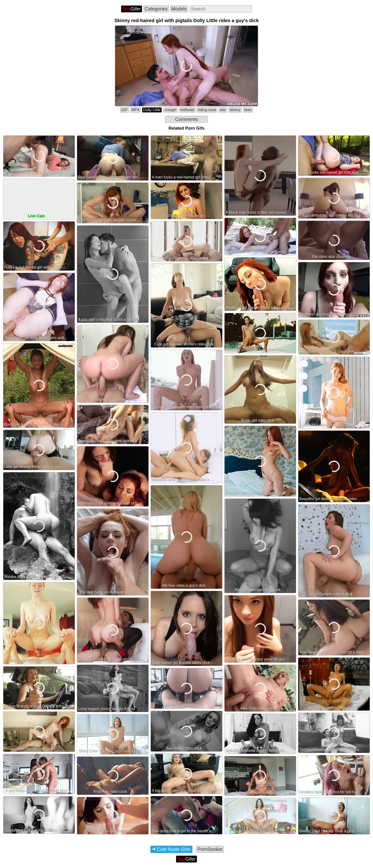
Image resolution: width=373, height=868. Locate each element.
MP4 (135, 110)
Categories (156, 9)
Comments (187, 119)
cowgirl (170, 110)
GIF (125, 110)
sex (223, 110)
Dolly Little (152, 110)
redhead (187, 110)
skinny (235, 110)
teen (248, 110)
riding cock (207, 110)
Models (179, 9)
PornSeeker (210, 849)
